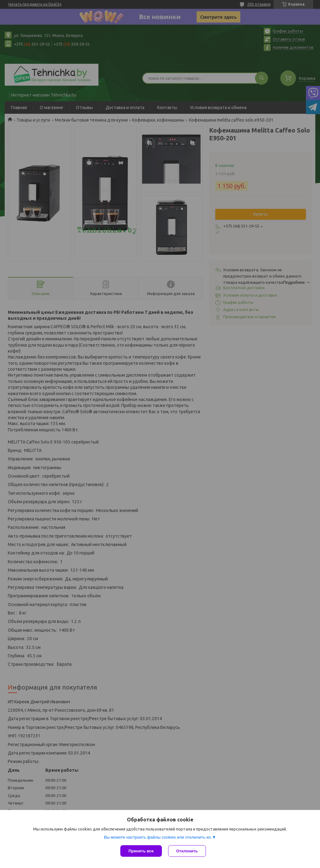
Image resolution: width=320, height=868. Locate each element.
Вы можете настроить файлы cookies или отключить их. (158, 837)
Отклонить (187, 851)
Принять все (141, 851)
